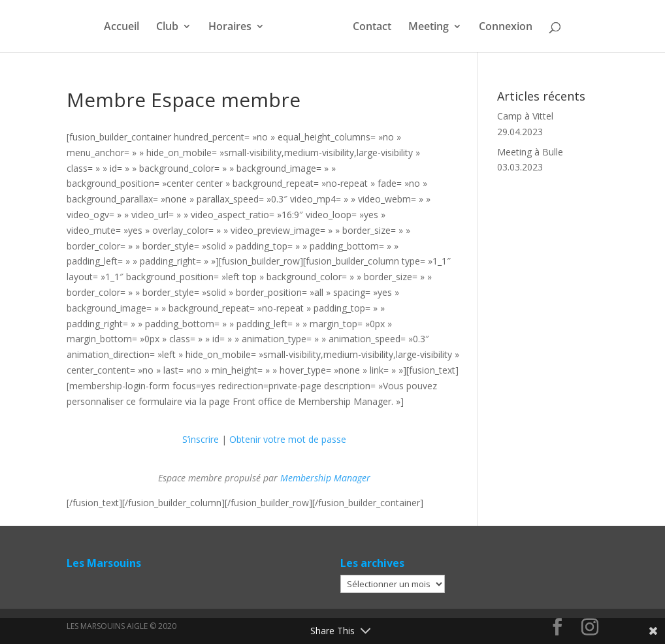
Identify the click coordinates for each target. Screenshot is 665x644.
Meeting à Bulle (530, 152)
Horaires (230, 27)
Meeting (429, 27)
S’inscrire (201, 439)
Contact (372, 27)
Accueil (122, 27)
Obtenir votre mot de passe (288, 439)
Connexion (506, 27)
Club (167, 27)
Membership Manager (325, 478)
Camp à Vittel (525, 116)
